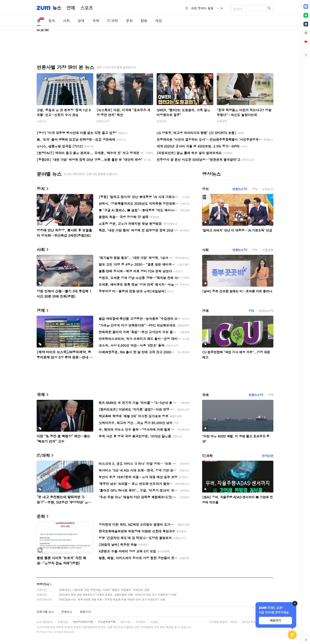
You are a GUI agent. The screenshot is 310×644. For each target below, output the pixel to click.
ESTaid (43, 632)
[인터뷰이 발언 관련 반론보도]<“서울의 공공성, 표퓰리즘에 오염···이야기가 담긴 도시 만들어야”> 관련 (118, 595)
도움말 (154, 622)
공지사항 (125, 622)
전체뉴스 (67, 612)
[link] (306, 6)
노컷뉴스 (42, 121)
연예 (71, 8)
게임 (159, 21)
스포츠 (87, 8)
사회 (66, 21)
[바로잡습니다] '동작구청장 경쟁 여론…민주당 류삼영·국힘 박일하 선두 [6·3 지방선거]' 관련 (112, 599)
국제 (96, 21)
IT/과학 (112, 21)
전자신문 (268, 456)
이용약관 (63, 622)
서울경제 (222, 121)
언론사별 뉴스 (45, 612)
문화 (129, 21)
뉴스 (57, 8)
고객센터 (141, 622)
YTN (254, 189)
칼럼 (144, 21)
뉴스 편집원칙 (45, 622)
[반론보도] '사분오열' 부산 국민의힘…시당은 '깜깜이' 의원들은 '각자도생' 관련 (104, 590)
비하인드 (162, 121)
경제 (81, 21)
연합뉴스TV (103, 121)
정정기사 (43, 584)
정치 (52, 21)
